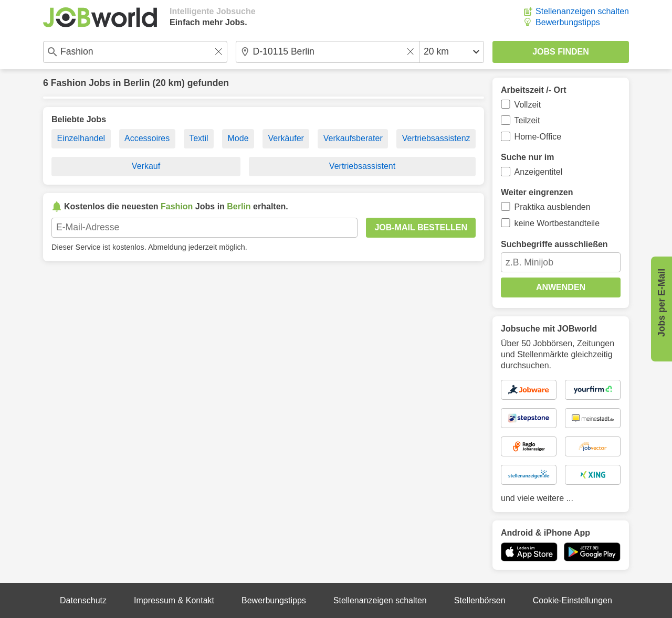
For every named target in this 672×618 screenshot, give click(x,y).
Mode (238, 138)
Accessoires (147, 138)
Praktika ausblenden (553, 207)
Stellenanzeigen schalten (582, 11)
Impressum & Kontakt (174, 600)
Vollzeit (528, 105)
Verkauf (146, 166)
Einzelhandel (81, 138)
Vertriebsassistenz (436, 138)
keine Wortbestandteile (557, 223)
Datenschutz (83, 600)
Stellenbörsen (480, 600)
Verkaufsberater (353, 138)
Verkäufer (286, 138)
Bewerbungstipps (568, 22)
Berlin (137, 83)
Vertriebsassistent (362, 166)
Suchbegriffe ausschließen (554, 244)
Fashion (69, 83)
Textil (198, 138)
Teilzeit (527, 120)
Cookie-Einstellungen (573, 600)
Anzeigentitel (539, 172)
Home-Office (538, 137)
